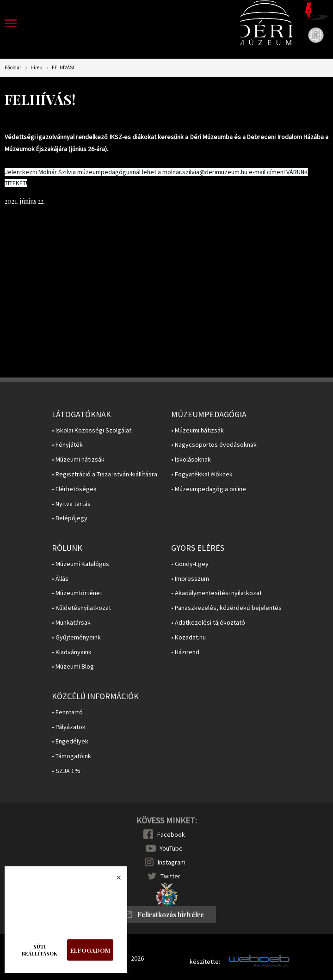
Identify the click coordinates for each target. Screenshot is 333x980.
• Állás (60, 579)
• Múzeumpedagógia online (209, 489)
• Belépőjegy (70, 518)
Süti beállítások (40, 950)
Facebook (171, 834)
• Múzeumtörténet (77, 593)
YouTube (171, 848)
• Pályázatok (69, 727)
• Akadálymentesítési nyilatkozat (216, 593)
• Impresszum (190, 579)
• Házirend (185, 652)
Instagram (172, 862)
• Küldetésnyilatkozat (81, 608)
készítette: (205, 962)
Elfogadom (90, 950)
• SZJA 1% (66, 771)
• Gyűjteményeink (76, 637)
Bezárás (114, 880)
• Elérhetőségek (74, 489)
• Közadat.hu (188, 637)
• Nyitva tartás (71, 504)
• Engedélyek (70, 741)
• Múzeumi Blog (73, 667)
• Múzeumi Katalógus (80, 564)
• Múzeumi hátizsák (78, 460)
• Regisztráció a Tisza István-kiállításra (105, 474)
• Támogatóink (71, 756)
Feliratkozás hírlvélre (171, 915)
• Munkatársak (71, 623)
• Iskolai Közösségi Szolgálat (92, 430)
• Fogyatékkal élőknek (202, 474)
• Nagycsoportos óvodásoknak (214, 445)
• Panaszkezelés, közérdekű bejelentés (226, 608)
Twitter (170, 876)
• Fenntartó (67, 712)
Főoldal (13, 68)
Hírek (36, 68)
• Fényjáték (67, 445)
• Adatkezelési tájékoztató (208, 623)
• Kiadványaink (72, 652)
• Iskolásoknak (191, 460)
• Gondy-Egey (190, 564)
